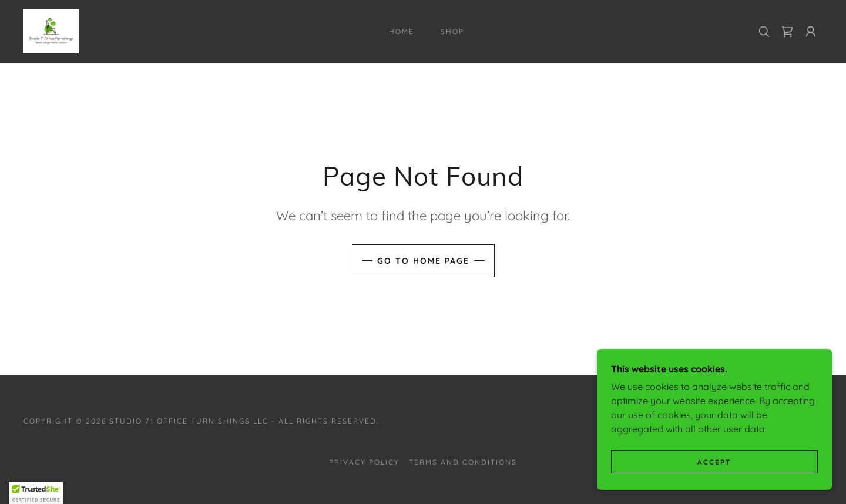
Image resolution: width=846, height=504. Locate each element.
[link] (51, 31)
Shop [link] (452, 31)
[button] (811, 32)
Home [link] (402, 31)
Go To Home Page (423, 261)
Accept (714, 462)
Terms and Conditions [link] (463, 462)
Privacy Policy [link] (364, 462)
